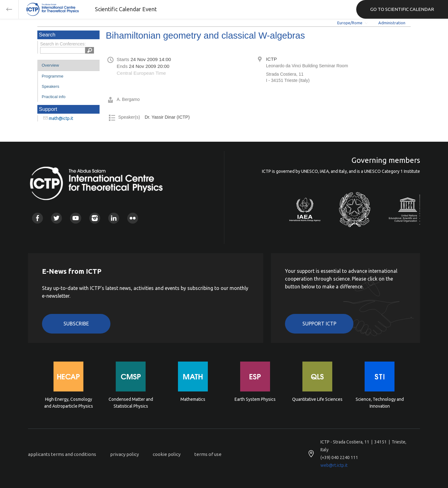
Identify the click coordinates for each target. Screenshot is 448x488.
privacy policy (124, 454)
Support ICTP (319, 324)
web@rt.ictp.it (334, 465)
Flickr (133, 218)
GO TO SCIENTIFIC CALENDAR (402, 9)
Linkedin (114, 218)
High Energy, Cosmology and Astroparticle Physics (69, 403)
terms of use (208, 454)
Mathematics (193, 399)
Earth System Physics (255, 399)
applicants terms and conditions (62, 454)
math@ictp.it (61, 118)
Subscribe (76, 324)
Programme (53, 76)
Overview (50, 65)
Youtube (75, 218)
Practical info (54, 97)
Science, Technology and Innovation (380, 403)
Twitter (56, 218)
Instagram (95, 218)
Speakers (50, 86)
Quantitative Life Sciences (317, 399)
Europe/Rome (350, 23)
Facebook (37, 218)
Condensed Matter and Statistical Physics (131, 403)
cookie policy (167, 454)
